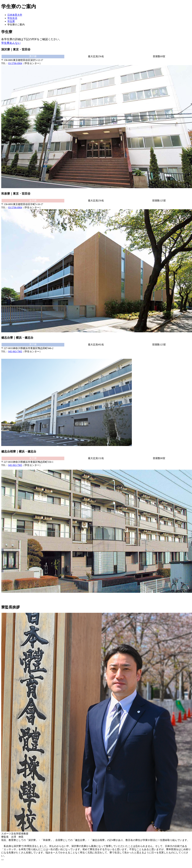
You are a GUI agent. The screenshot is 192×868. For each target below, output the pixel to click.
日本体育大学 (15, 15)
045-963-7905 (15, 351)
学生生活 (12, 18)
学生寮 (11, 21)
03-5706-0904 (15, 63)
